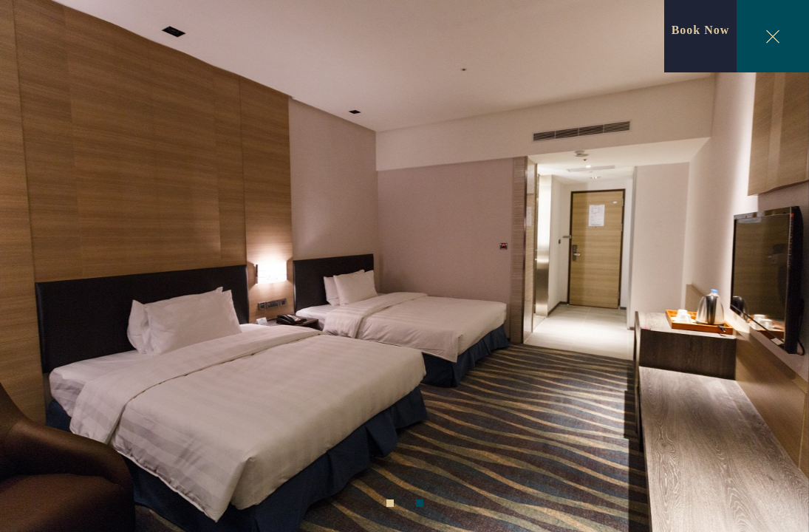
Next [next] (780, 269)
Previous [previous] (30, 269)
